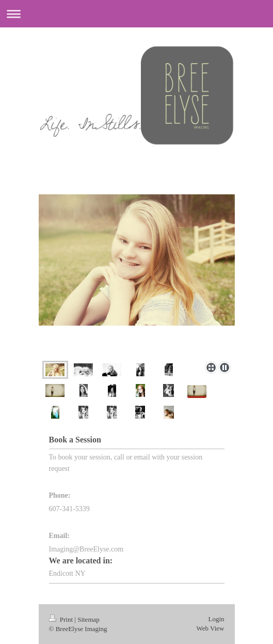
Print (62, 619)
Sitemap (89, 619)
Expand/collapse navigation (136, 14)
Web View (211, 628)
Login (216, 619)
